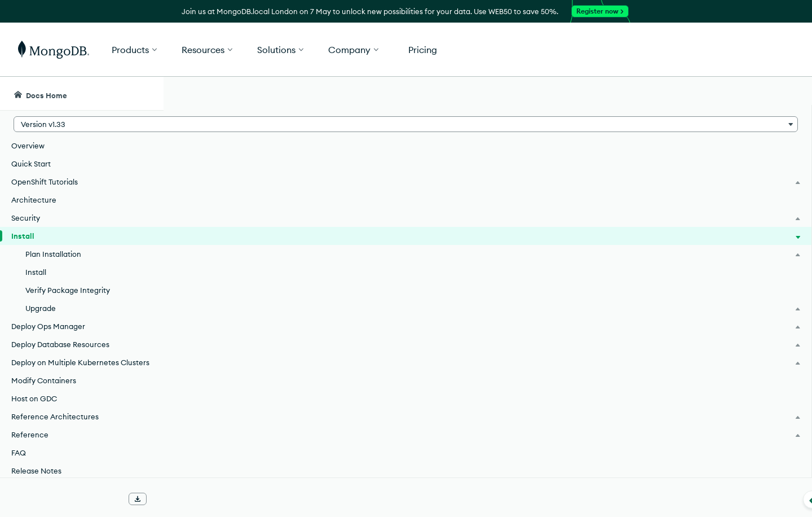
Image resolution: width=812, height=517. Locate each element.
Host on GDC (34, 410)
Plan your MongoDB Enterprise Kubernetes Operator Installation (342, 349)
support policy (452, 304)
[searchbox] (377, 94)
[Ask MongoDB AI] (738, 94)
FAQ (19, 464)
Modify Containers (44, 392)
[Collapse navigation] (164, 500)
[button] (575, 49)
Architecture (34, 200)
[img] (687, 178)
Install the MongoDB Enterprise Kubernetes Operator (318, 382)
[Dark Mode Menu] (786, 94)
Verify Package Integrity (68, 290)
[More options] (633, 168)
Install (36, 272)
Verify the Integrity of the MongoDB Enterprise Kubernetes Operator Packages (372, 415)
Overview (28, 146)
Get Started (754, 50)
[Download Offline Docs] (138, 499)
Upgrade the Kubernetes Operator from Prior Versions (320, 449)
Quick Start (31, 164)
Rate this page (706, 157)
